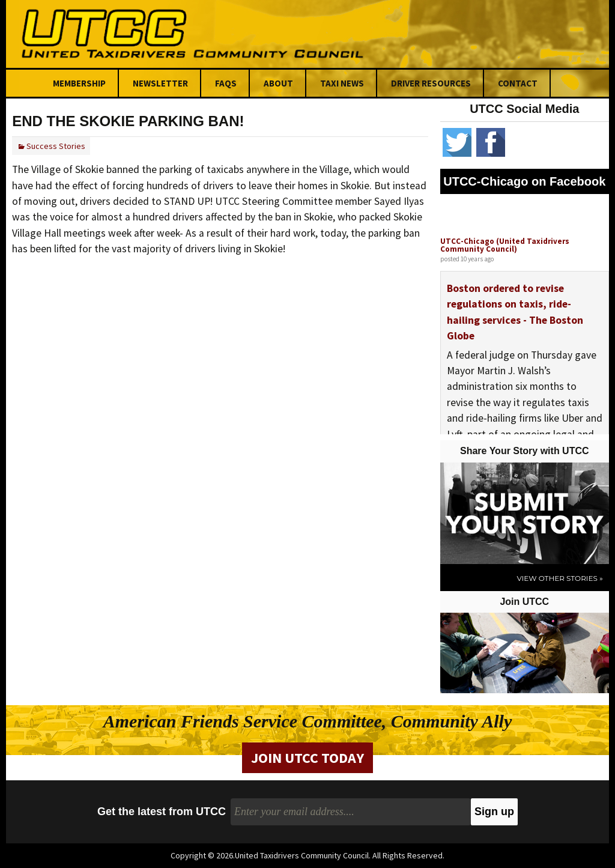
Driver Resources (431, 83)
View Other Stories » (559, 578)
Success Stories (56, 146)
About (278, 83)
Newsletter (160, 83)
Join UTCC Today (307, 758)
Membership (79, 83)
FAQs (226, 83)
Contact (518, 83)
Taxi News (342, 83)
